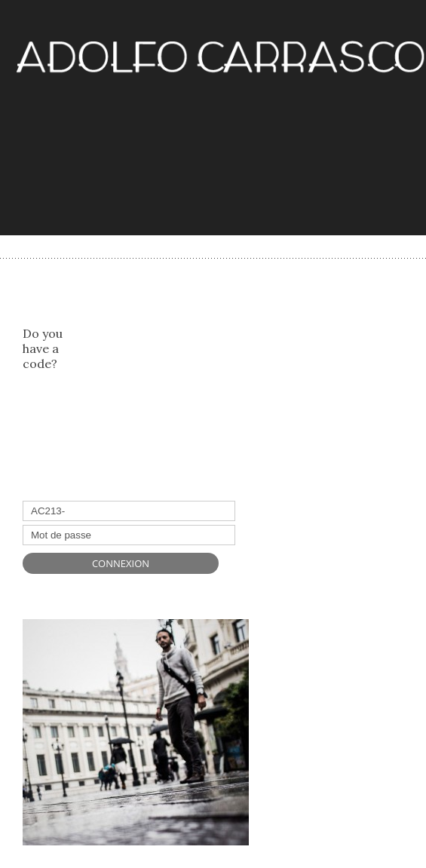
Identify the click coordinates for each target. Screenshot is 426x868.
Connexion (121, 563)
